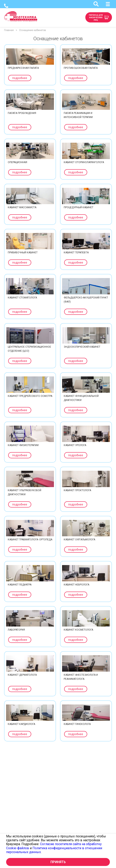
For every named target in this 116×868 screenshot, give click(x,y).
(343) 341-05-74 (6, 6)
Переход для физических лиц (96, 18)
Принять (58, 862)
